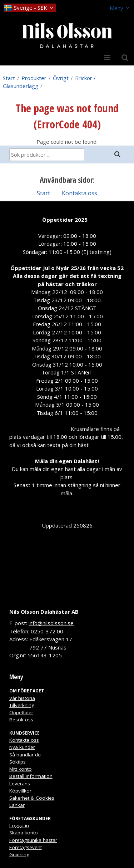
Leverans (20, 784)
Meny (116, 8)
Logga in (19, 825)
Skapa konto (24, 833)
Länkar (17, 805)
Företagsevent (26, 847)
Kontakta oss (80, 193)
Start (9, 78)
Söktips (18, 762)
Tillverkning (22, 705)
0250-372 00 (47, 631)
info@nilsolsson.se (51, 623)
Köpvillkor (20, 791)
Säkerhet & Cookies (32, 798)
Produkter (34, 78)
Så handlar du (25, 755)
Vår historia (22, 698)
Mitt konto (21, 769)
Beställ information (31, 776)
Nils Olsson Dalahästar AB (44, 612)
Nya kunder (22, 747)
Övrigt (61, 78)
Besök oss (21, 720)
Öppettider (21, 712)
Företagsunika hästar (33, 840)
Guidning (19, 854)
